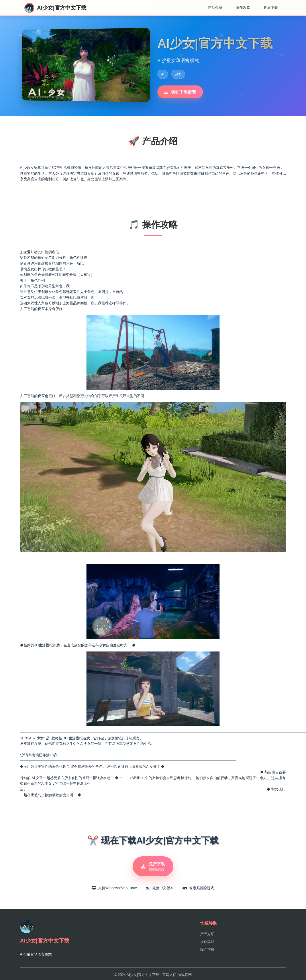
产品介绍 (215, 8)
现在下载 (271, 8)
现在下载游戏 (180, 92)
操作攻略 (243, 8)
